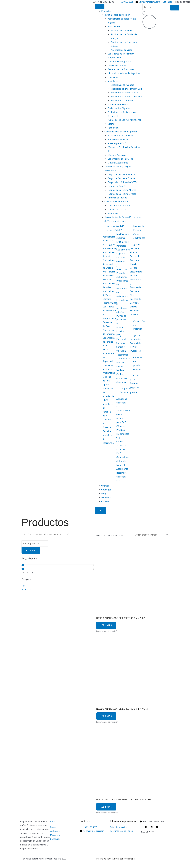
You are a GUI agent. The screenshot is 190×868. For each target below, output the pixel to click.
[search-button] (175, 8)
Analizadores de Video (122, 50)
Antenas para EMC (117, 143)
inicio (53, 823)
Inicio (24, 534)
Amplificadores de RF (118, 139)
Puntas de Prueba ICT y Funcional (124, 120)
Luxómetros (114, 77)
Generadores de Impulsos (120, 159)
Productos (106, 11)
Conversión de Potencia (116, 202)
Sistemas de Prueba (117, 198)
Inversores (113, 213)
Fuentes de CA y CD (117, 186)
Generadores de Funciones (121, 69)
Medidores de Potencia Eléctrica (126, 97)
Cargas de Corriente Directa (121, 178)
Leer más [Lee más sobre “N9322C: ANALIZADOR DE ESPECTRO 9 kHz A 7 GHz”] (107, 717)
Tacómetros (114, 128)
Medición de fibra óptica (122, 85)
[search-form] (156, 7)
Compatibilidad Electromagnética (121, 132)
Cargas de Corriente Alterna (121, 174)
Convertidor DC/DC (117, 209)
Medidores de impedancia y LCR (126, 89)
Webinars (106, 497)
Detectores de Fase (117, 65)
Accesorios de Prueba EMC (121, 135)
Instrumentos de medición (117, 15)
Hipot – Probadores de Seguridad (124, 73)
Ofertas (105, 486)
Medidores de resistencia (123, 100)
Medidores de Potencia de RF (125, 93)
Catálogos (106, 490)
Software (112, 124)
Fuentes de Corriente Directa (122, 194)
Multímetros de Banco (118, 104)
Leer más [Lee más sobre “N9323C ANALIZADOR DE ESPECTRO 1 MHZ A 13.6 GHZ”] (107, 809)
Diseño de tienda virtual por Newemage (116, 861)
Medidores (113, 81)
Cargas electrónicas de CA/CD (122, 182)
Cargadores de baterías (119, 206)
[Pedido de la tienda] (150, 535)
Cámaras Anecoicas (117, 155)
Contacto (106, 501)
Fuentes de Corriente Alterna (122, 190)
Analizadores (114, 27)
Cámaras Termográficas (119, 62)
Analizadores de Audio (122, 30)
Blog (104, 493)
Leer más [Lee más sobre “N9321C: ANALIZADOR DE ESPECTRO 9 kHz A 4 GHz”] (107, 626)
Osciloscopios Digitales (119, 108)
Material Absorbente (118, 163)
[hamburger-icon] (100, 7)
